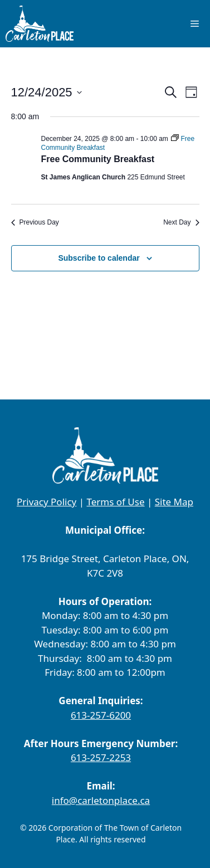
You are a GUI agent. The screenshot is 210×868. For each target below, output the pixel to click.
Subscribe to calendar (99, 258)
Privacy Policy (47, 502)
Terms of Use (115, 502)
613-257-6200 (101, 715)
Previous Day (35, 222)
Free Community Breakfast (98, 159)
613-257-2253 (101, 757)
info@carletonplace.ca (101, 800)
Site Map (174, 502)
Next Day (181, 222)
